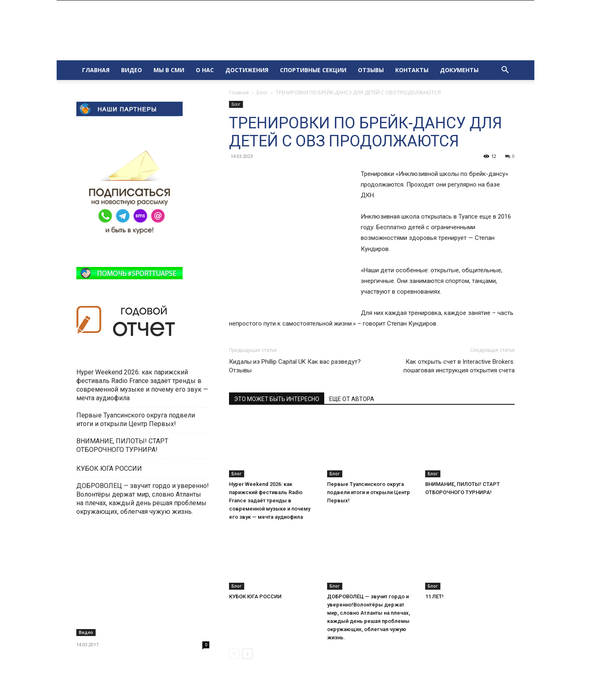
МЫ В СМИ (169, 70)
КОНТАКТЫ (412, 70)
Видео (86, 632)
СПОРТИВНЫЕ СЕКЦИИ (313, 70)
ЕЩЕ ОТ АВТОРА (352, 399)
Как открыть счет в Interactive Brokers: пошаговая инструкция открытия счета (459, 366)
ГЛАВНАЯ (96, 70)
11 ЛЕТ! (435, 596)
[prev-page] (234, 654)
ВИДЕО (132, 70)
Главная (239, 92)
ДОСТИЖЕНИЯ (247, 70)
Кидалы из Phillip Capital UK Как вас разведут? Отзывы (295, 366)
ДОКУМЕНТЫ (459, 70)
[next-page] (247, 654)
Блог (262, 92)
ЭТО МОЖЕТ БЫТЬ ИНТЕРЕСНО (277, 399)
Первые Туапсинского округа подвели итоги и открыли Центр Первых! (369, 492)
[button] (505, 71)
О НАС (205, 70)
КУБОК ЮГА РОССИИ (256, 596)
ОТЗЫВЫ (371, 70)
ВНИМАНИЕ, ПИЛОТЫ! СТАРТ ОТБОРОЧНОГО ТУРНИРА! (122, 445)
